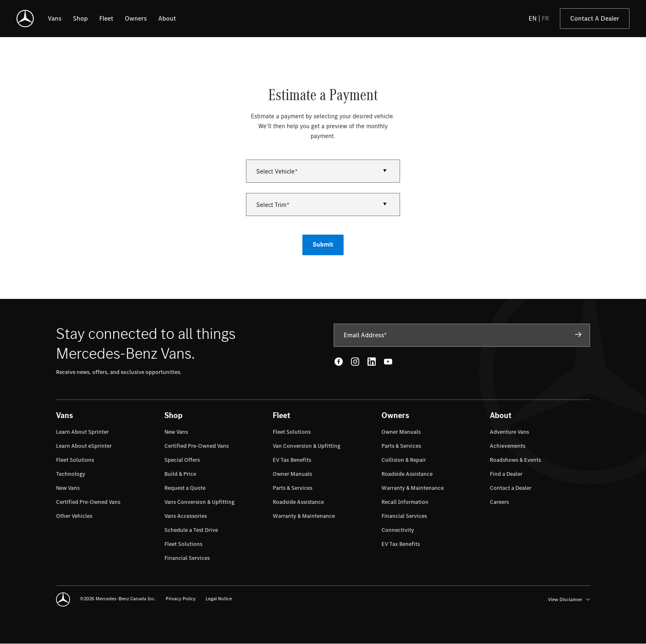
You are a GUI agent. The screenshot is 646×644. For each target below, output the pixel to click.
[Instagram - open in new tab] (355, 362)
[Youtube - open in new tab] (388, 362)
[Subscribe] (578, 335)
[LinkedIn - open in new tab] (372, 362)
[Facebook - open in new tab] (339, 362)
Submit (323, 245)
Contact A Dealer (595, 18)
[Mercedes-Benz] (25, 19)
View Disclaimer (569, 599)
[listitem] (55, 19)
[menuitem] (82, 432)
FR (545, 18)
